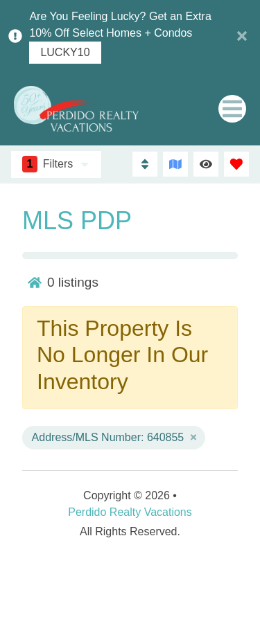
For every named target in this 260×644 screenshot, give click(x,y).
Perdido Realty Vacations (130, 512)
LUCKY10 (65, 53)
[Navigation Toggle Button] (232, 109)
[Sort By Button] (145, 164)
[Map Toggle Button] (175, 164)
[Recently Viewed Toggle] (206, 164)
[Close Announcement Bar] (242, 36)
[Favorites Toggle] (236, 164)
